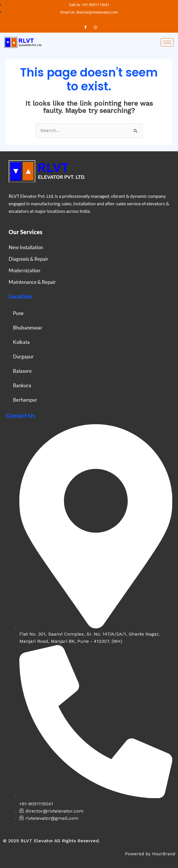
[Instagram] (95, 27)
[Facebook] (85, 27)
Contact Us (20, 416)
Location (20, 296)
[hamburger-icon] (167, 42)
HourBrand (164, 854)
